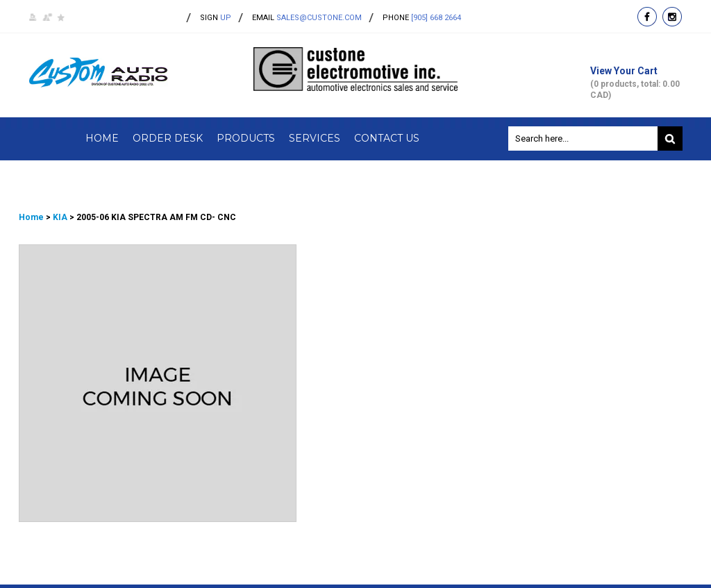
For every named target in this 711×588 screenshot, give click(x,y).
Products (246, 138)
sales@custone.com (319, 18)
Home (102, 138)
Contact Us (387, 138)
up (216, 18)
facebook (647, 17)
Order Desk (168, 138)
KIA (60, 217)
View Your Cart (636, 83)
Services (315, 138)
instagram (672, 17)
